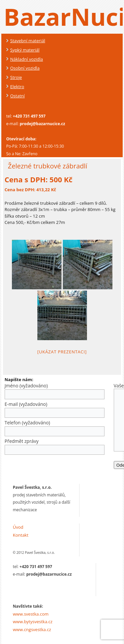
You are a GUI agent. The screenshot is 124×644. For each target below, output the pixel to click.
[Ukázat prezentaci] (62, 352)
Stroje (16, 77)
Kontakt (21, 535)
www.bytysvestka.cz (33, 622)
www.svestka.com (31, 614)
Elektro (17, 87)
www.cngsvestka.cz (32, 629)
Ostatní (18, 96)
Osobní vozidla (25, 68)
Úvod (18, 527)
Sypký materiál (25, 50)
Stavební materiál (28, 41)
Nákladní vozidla (27, 59)
